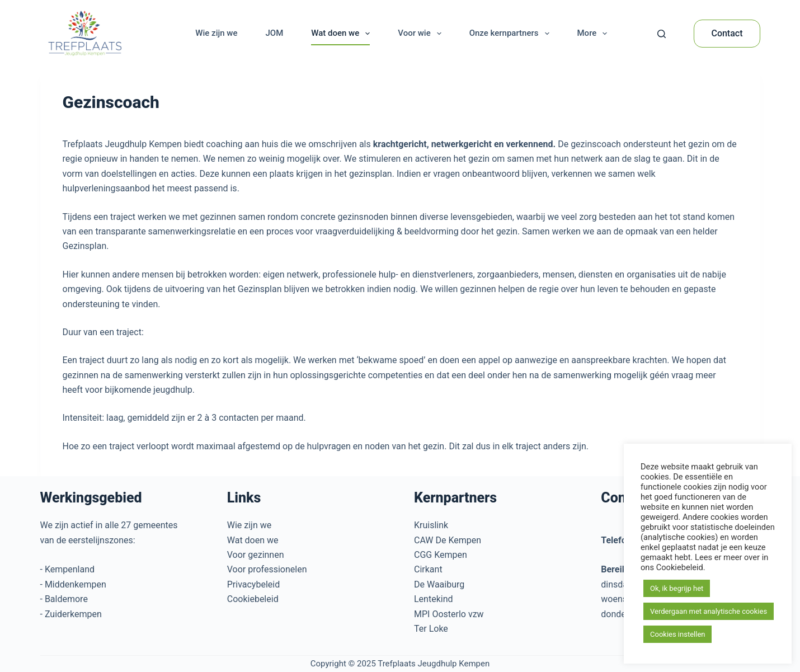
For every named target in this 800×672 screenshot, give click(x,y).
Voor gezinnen (256, 555)
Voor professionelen (267, 569)
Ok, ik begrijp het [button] (677, 588)
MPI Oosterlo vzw (449, 614)
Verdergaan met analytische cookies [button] (709, 611)
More (595, 34)
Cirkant (428, 569)
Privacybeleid (253, 584)
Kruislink (431, 525)
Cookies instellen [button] (677, 634)
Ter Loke (431, 629)
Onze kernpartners (512, 34)
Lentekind (434, 599)
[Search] (662, 34)
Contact (727, 33)
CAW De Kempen (448, 540)
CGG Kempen (441, 555)
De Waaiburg (439, 584)
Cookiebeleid (253, 599)
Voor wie (422, 34)
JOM (274, 33)
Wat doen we (343, 34)
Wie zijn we (216, 33)
